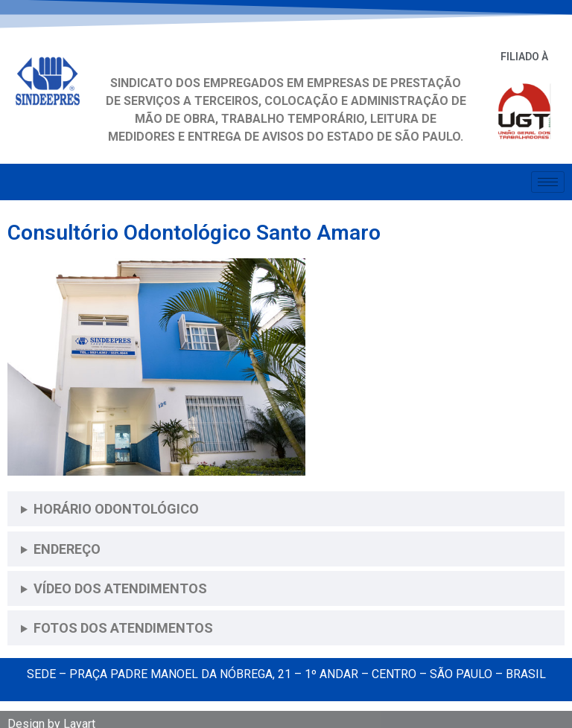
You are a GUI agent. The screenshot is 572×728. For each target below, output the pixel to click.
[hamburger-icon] (548, 182)
